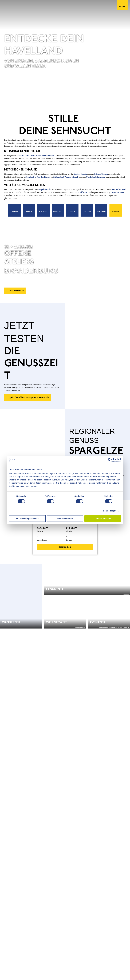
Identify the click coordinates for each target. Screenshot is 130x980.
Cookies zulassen (103, 519)
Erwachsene (42, 540)
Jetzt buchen (65, 547)
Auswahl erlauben (65, 519)
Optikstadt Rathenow (96, 177)
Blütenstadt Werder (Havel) (66, 177)
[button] (14, 210)
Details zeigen (110, 511)
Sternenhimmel (118, 190)
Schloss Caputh (101, 174)
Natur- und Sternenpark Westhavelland (37, 156)
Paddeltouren (118, 193)
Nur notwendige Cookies (27, 519)
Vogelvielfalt (45, 190)
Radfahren (83, 193)
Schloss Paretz (80, 174)
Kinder (69, 540)
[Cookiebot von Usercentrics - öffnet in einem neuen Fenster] (110, 460)
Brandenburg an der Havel (38, 177)
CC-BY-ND (127, 104)
